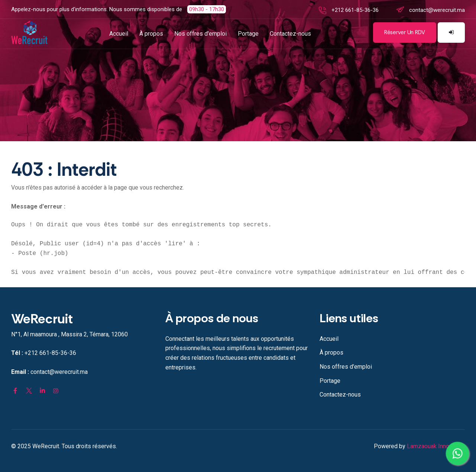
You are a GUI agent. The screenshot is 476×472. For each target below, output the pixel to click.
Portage (248, 34)
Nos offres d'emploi (200, 34)
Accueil (119, 34)
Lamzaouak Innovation (436, 446)
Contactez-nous (290, 34)
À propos (151, 34)
